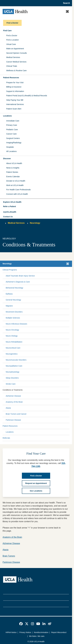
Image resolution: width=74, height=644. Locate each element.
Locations (7, 116)
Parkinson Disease (13, 420)
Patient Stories (12, 172)
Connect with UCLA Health (17, 194)
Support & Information (15, 91)
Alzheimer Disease (13, 396)
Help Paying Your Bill (15, 100)
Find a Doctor (12, 36)
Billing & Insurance (14, 87)
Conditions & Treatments (13, 390)
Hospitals (10, 147)
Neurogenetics (12, 354)
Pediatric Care (12, 130)
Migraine (9, 306)
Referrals (6, 438)
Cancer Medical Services (16, 62)
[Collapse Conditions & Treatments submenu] (69, 390)
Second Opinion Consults (17, 53)
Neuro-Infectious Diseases (16, 324)
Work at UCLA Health (15, 185)
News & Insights (13, 168)
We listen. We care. (37, 636)
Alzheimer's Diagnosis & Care (18, 282)
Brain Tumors (9, 556)
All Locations (11, 151)
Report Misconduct (59, 632)
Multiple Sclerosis (13, 318)
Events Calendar (13, 177)
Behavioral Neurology (14, 288)
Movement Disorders (14, 312)
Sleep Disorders (12, 378)
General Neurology (13, 300)
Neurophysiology (13, 372)
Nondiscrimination (41, 632)
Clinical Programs (10, 270)
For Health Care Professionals (18, 190)
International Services (15, 104)
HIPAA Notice (11, 632)
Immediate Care (13, 121)
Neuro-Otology (12, 336)
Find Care (7, 31)
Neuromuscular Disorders (16, 360)
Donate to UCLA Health (16, 181)
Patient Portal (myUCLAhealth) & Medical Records (27, 96)
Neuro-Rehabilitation (14, 342)
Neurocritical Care (13, 348)
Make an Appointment (15, 49)
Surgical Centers (13, 138)
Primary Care (12, 125)
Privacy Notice (25, 632)
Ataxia (8, 408)
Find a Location (13, 40)
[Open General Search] (66, 3)
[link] (21, 624)
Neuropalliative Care (14, 366)
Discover (7, 159)
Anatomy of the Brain (14, 402)
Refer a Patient (10, 206)
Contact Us (8, 217)
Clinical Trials (12, 66)
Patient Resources (11, 78)
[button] (36, 202)
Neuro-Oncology (12, 330)
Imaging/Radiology (14, 143)
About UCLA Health (14, 163)
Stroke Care (11, 384)
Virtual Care (11, 44)
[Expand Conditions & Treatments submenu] (45, 390)
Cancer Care (11, 134)
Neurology (35, 223)
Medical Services (13, 57)
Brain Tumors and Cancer (16, 414)
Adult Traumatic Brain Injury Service (20, 276)
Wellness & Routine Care (16, 71)
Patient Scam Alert (14, 109)
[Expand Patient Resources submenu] (43, 426)
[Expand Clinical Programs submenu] (43, 270)
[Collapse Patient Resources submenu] (69, 426)
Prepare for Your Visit (15, 83)
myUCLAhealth (10, 212)
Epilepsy (9, 294)
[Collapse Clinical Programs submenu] (69, 270)
